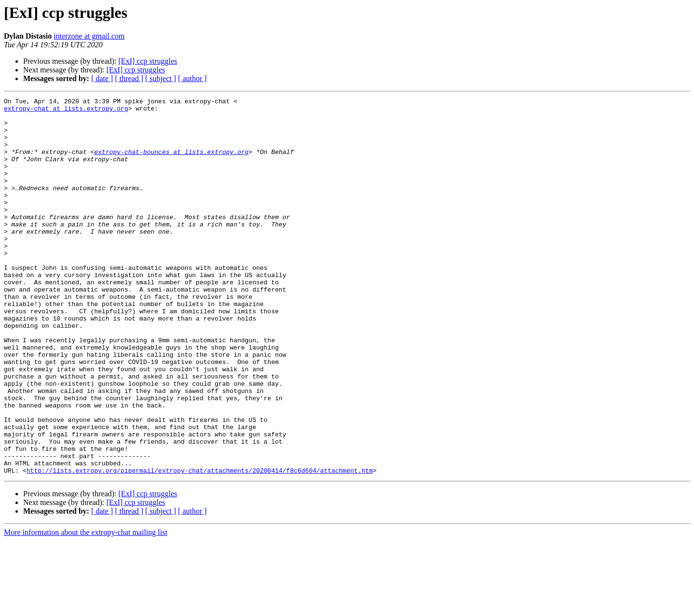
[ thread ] (129, 78)
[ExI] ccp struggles (148, 61)
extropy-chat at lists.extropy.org (66, 111)
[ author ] (193, 78)
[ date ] (102, 78)
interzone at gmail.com (89, 36)
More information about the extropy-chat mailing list (86, 608)
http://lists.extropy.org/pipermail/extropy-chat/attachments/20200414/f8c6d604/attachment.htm (200, 546)
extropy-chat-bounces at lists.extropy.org (171, 163)
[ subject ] (161, 78)
